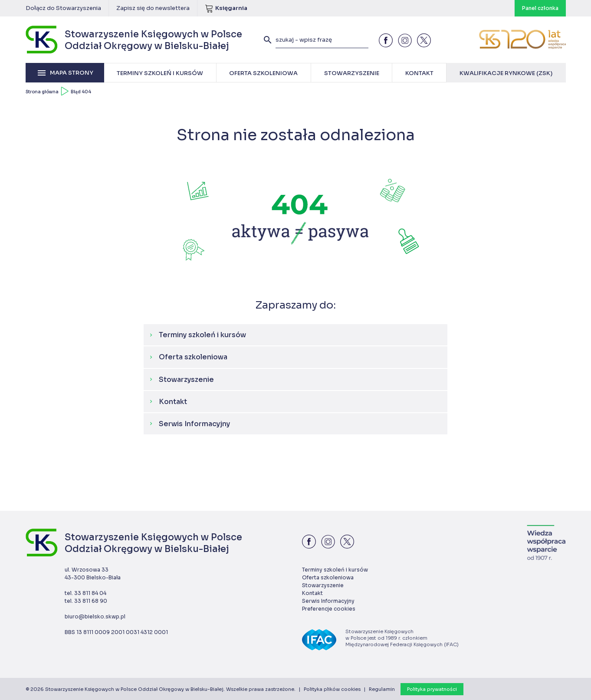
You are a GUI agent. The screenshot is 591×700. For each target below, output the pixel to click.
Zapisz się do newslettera (153, 8)
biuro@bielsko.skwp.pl (95, 616)
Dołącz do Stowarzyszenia (63, 8)
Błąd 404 (81, 92)
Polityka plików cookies (332, 689)
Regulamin (382, 689)
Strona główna (42, 92)
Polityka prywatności (432, 689)
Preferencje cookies (329, 609)
